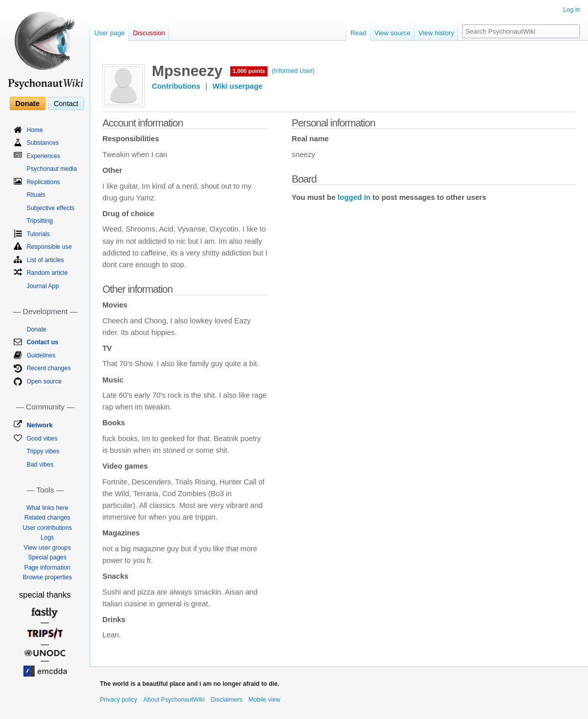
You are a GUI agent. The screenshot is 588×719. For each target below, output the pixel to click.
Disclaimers (226, 700)
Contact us (42, 342)
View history (436, 33)
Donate (27, 104)
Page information (47, 568)
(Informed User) (293, 71)
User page (110, 33)
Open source (44, 381)
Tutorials (38, 234)
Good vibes (42, 439)
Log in (571, 10)
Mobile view (264, 700)
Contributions (176, 86)
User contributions (47, 528)
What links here (47, 508)
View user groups (48, 548)
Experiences (43, 156)
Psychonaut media (52, 169)
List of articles (45, 260)
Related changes (47, 518)
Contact (66, 104)
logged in (354, 197)
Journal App (43, 286)
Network (39, 425)
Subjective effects (50, 208)
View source (393, 33)
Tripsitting (40, 221)
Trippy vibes (43, 451)
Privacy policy (118, 700)
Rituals (36, 195)
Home (35, 130)
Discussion (149, 33)
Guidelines (41, 355)
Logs (47, 537)
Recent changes (49, 368)
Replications (43, 182)
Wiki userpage (237, 86)
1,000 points (249, 71)
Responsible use (49, 247)
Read (358, 33)
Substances (43, 143)
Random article (47, 273)
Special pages (47, 557)
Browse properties (47, 577)
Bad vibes (40, 465)
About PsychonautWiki (174, 700)
